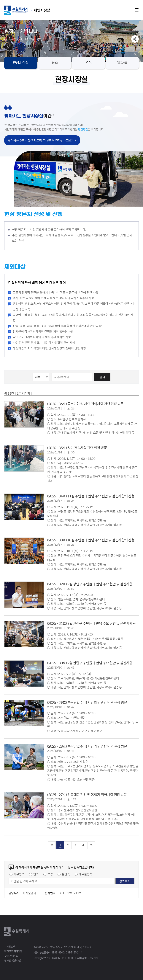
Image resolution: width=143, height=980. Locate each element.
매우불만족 (86, 874)
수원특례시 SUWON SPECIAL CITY (42, 10)
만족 (36, 874)
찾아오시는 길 (11, 956)
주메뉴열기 (137, 10)
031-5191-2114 (74, 953)
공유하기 (135, 39)
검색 (102, 377)
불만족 (66, 874)
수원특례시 (17, 931)
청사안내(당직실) (13, 961)
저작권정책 (10, 947)
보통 (50, 874)
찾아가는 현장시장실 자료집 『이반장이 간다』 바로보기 (41, 140)
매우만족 (19, 874)
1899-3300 (58, 953)
